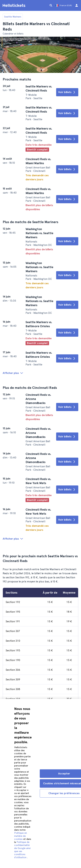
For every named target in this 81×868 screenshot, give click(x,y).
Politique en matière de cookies (21, 836)
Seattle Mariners (13, 17)
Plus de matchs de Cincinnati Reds (30, 388)
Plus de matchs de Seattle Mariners (31, 222)
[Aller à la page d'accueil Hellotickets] (15, 5)
